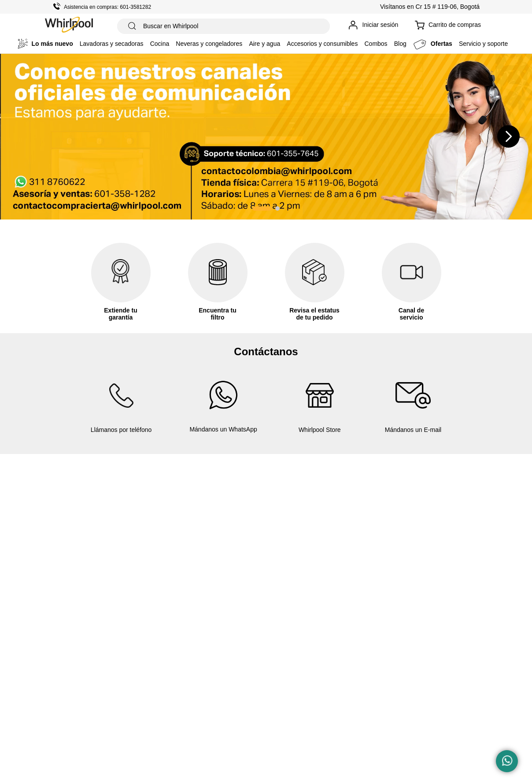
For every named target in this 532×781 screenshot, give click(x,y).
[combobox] (224, 26)
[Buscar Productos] (132, 26)
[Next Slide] (508, 136)
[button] (262, 208)
